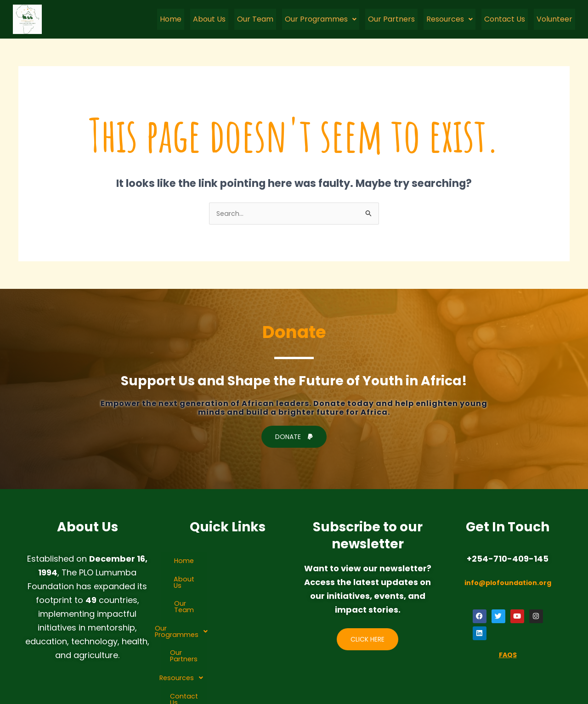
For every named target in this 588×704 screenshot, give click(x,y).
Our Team (255, 19)
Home (171, 19)
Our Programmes (321, 19)
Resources (449, 19)
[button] (321, 19)
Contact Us (505, 19)
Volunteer (554, 19)
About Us (209, 19)
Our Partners (391, 19)
